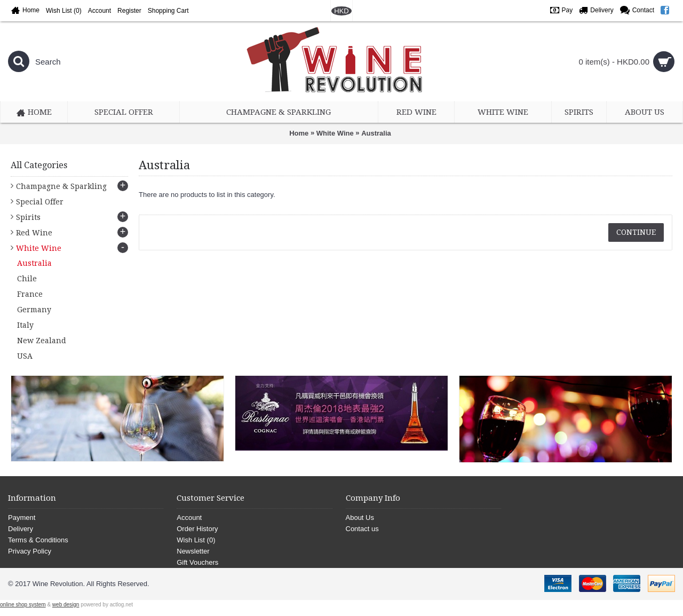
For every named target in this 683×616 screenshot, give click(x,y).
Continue (636, 232)
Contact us (362, 529)
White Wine (335, 133)
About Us (360, 518)
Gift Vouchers (197, 562)
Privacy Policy (30, 551)
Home (299, 133)
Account (189, 518)
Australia (376, 133)
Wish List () (196, 540)
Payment (22, 518)
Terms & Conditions (38, 540)
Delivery (21, 529)
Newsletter (193, 551)
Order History (197, 529)
